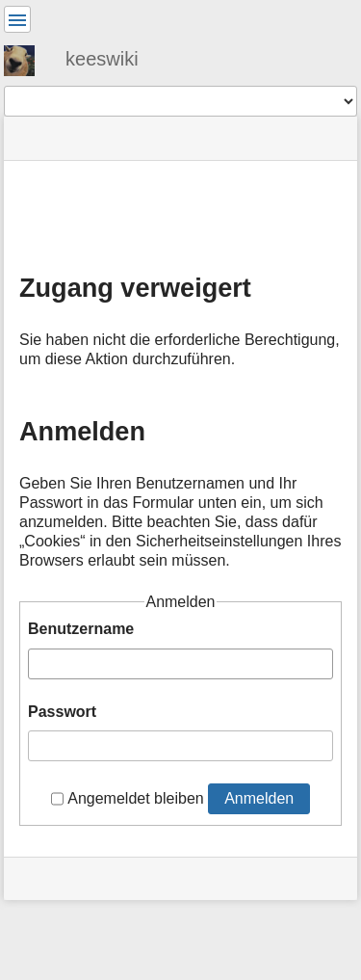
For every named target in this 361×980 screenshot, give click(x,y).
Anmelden (259, 798)
